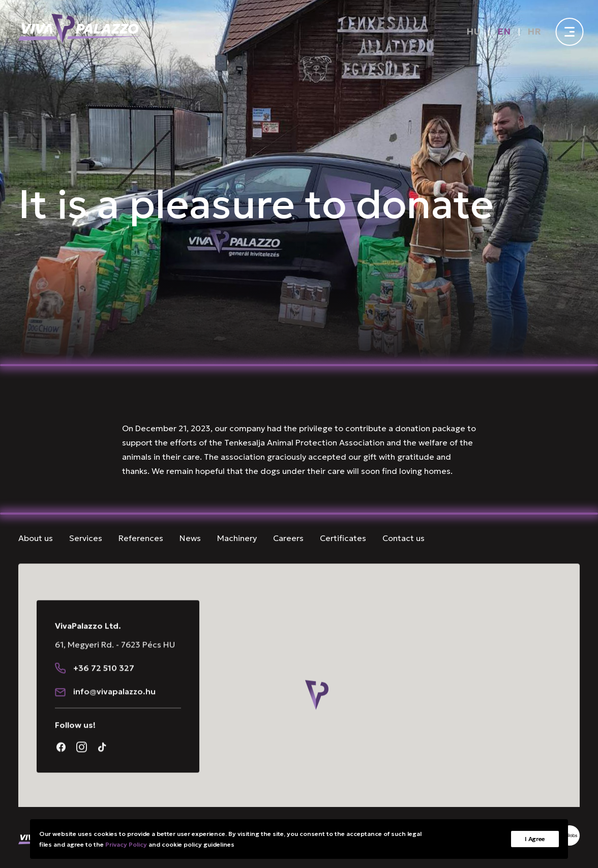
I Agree (535, 839)
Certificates (343, 538)
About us (36, 538)
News (190, 538)
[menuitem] (475, 31)
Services (86, 538)
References (141, 538)
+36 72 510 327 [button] (104, 685)
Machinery (237, 538)
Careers (288, 538)
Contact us (403, 538)
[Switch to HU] (473, 31)
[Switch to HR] (534, 31)
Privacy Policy (126, 844)
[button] (61, 685)
